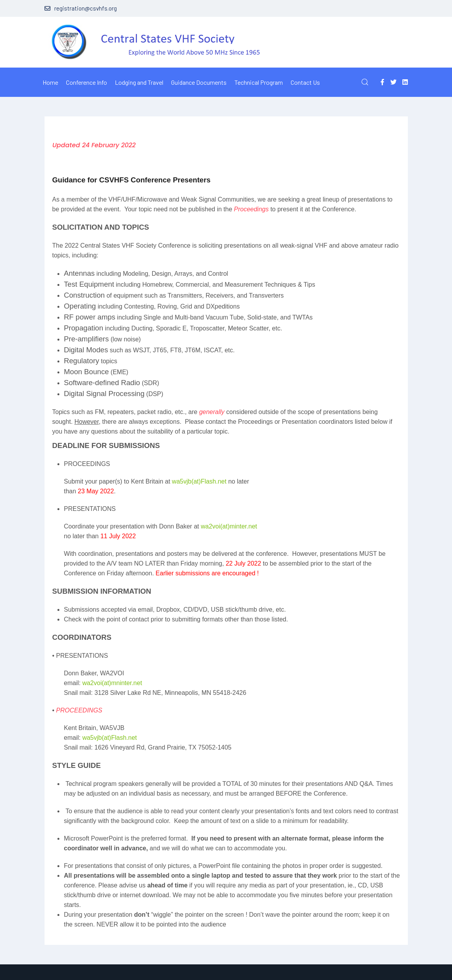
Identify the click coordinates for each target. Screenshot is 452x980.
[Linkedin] (405, 82)
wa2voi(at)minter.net (229, 526)
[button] (365, 82)
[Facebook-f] (382, 82)
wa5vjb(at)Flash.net (199, 481)
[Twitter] (393, 82)
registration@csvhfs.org (81, 8)
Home (50, 82)
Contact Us (305, 82)
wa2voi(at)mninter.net (112, 683)
